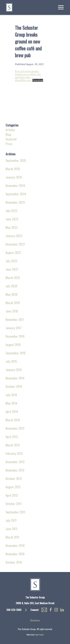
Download (38, 80)
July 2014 (11, 395)
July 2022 (11, 261)
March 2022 (13, 278)
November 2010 (15, 554)
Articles (10, 130)
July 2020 (11, 286)
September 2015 (16, 353)
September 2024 (16, 194)
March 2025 (13, 169)
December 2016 (15, 336)
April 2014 (12, 412)
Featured (11, 139)
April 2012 (12, 495)
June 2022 (12, 269)
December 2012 (15, 462)
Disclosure (35, 620)
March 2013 (13, 445)
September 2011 (15, 512)
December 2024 (15, 186)
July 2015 (11, 361)
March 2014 (13, 420)
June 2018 (12, 311)
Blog (8, 134)
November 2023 (15, 202)
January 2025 (14, 177)
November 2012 (15, 470)
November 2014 (15, 378)
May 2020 (12, 294)
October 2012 (14, 479)
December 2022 (15, 244)
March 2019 (13, 303)
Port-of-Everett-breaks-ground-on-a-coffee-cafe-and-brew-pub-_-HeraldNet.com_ (28, 76)
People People (39, 635)
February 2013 (14, 453)
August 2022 (13, 253)
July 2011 (11, 520)
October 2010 (14, 562)
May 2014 (11, 403)
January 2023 (14, 236)
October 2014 (14, 386)
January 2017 (14, 328)
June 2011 (11, 529)
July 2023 (11, 211)
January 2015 (14, 370)
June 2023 (12, 219)
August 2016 (13, 345)
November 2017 (15, 319)
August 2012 (13, 487)
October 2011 (14, 504)
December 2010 (15, 546)
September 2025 (16, 160)
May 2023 (11, 227)
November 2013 (15, 428)
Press (9, 144)
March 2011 (12, 537)
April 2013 (12, 437)
